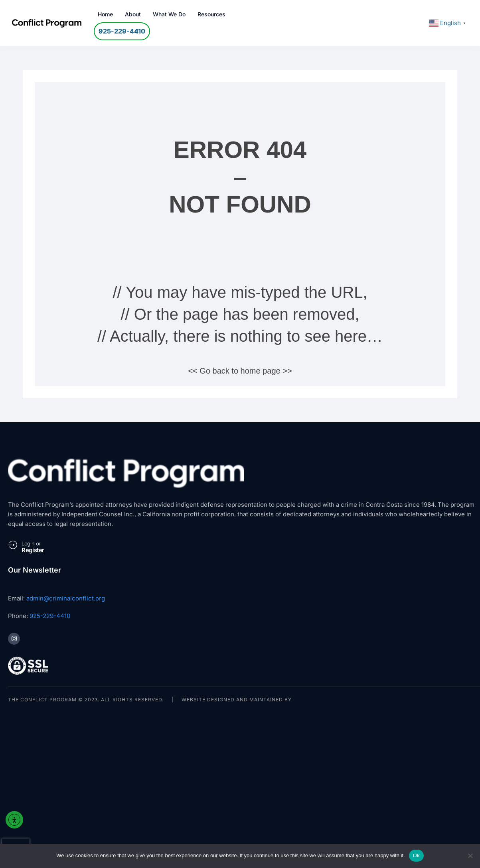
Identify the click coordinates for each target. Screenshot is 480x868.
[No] (470, 856)
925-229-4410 (50, 616)
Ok (416, 855)
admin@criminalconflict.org (66, 598)
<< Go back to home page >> (240, 371)
